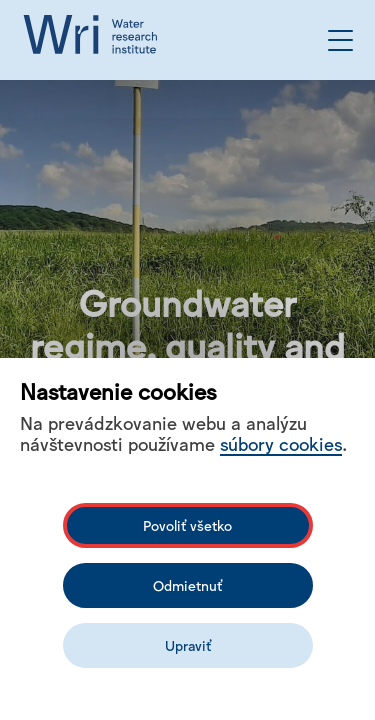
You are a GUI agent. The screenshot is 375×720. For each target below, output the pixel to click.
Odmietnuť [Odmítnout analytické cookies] (187, 585)
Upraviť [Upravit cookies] (188, 645)
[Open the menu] (340, 40)
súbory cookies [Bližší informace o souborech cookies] (281, 443)
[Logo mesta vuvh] (95, 40)
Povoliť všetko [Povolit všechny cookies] (187, 525)
